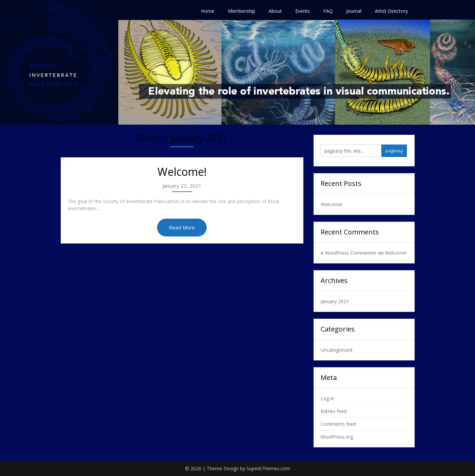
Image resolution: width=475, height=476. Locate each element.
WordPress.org (337, 437)
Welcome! (182, 172)
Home (208, 11)
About (275, 11)
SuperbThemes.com (268, 468)
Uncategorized (336, 350)
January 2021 (335, 301)
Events (303, 11)
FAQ (328, 11)
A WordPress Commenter (349, 253)
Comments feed (338, 424)
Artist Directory (391, 11)
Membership (242, 11)
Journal (354, 11)
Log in (327, 398)
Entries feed (334, 411)
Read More (182, 227)
